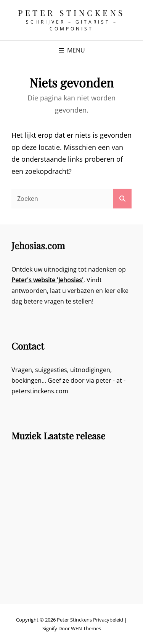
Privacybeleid (108, 620)
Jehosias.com (38, 245)
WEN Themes (86, 628)
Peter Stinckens (71, 13)
